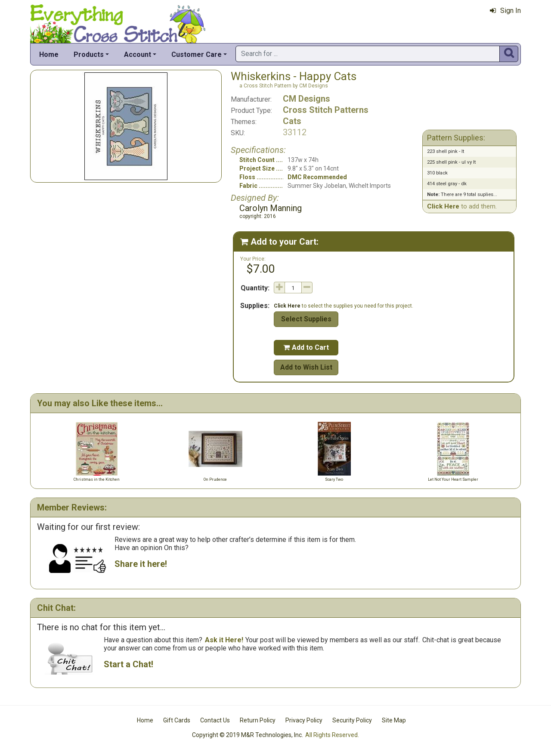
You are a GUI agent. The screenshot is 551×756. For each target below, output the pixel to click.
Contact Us (215, 720)
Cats (292, 121)
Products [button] (89, 54)
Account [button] (138, 54)
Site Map (394, 720)
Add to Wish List (306, 367)
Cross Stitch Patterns (326, 110)
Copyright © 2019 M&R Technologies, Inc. (248, 735)
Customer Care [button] (197, 54)
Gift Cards (177, 720)
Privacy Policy (304, 720)
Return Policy (258, 720)
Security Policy (352, 720)
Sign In (505, 11)
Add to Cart (306, 347)
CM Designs (306, 99)
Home (49, 54)
